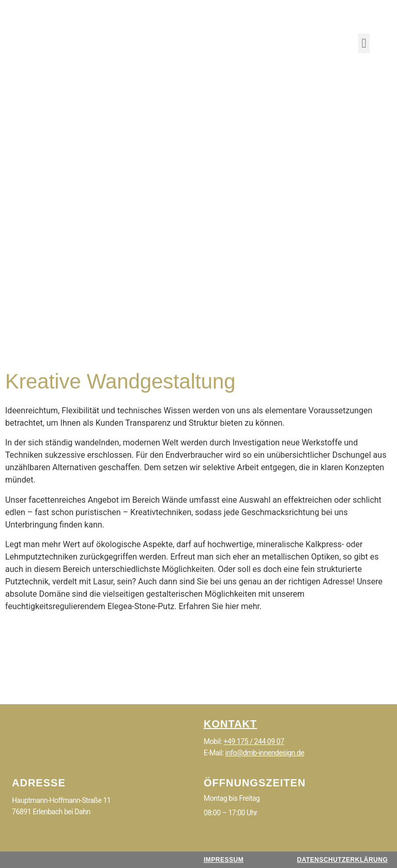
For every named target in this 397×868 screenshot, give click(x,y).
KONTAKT (230, 724)
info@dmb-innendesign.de (265, 753)
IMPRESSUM (224, 860)
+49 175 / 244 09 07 (254, 741)
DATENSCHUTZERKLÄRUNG (342, 860)
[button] (364, 43)
